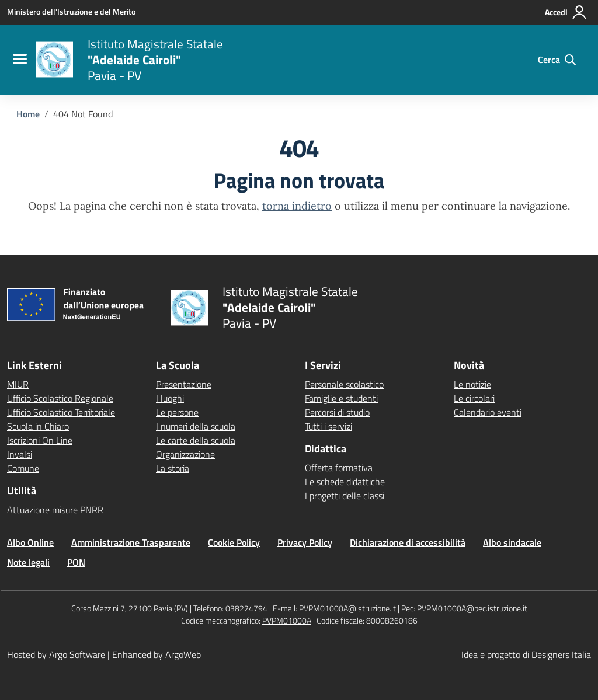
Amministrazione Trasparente (131, 542)
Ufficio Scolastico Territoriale (61, 412)
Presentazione (184, 384)
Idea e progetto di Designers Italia (526, 654)
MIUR (18, 384)
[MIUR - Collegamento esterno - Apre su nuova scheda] (71, 12)
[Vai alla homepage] (54, 60)
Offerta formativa (339, 468)
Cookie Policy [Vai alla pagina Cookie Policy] (234, 542)
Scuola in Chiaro (38, 426)
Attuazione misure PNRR (55, 510)
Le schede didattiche (345, 482)
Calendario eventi (488, 412)
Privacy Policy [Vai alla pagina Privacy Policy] (305, 542)
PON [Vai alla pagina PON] (76, 562)
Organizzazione (185, 454)
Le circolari (474, 398)
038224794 (246, 608)
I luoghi (170, 398)
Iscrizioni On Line (40, 440)
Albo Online (30, 542)
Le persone (177, 412)
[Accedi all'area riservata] (566, 12)
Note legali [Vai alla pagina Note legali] (28, 562)
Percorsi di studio (337, 412)
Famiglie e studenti (341, 398)
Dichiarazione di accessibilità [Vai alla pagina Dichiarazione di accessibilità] (408, 542)
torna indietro (297, 206)
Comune (23, 468)
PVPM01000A (287, 620)
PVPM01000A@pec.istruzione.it (472, 608)
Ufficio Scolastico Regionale (60, 398)
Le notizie (472, 384)
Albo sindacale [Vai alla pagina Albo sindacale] (512, 542)
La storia (173, 468)
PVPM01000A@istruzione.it (347, 608)
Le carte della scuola (196, 440)
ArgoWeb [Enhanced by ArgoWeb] (183, 654)
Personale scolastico (344, 384)
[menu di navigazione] (18, 60)
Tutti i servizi (328, 426)
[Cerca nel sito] (557, 60)
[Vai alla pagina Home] (28, 114)
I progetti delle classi (345, 496)
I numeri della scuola (196, 426)
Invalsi (20, 454)
